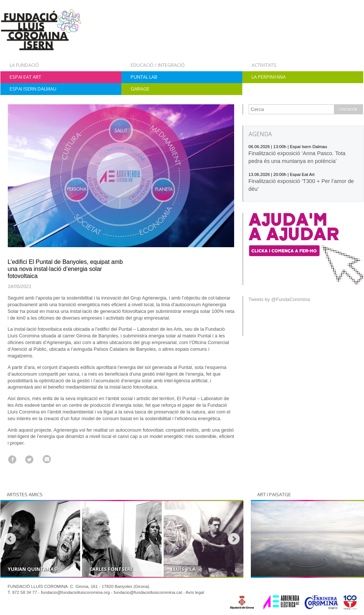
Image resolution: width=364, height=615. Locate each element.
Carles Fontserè (111, 569)
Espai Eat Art (25, 77)
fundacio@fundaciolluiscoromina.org (75, 592)
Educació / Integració (158, 65)
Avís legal (195, 592)
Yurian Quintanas (32, 569)
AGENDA (260, 134)
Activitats (264, 65)
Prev (10, 539)
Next (234, 539)
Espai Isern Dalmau (33, 89)
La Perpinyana (269, 77)
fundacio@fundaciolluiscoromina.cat (148, 592)
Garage (140, 89)
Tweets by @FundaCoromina (279, 299)
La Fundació (24, 65)
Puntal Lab (144, 77)
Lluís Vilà (183, 569)
